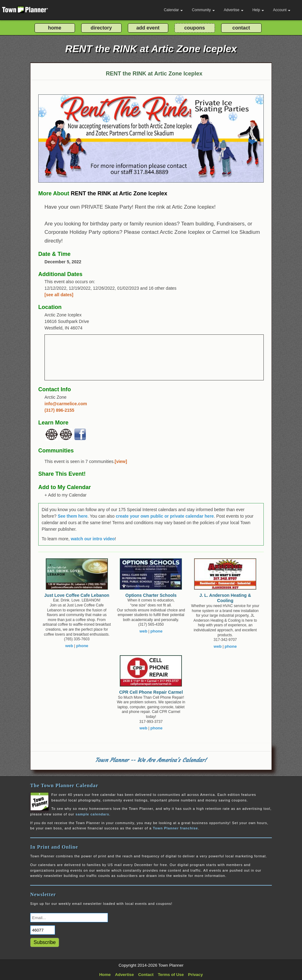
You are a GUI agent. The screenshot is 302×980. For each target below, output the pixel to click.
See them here (72, 516)
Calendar (174, 10)
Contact (146, 975)
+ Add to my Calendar (65, 495)
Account (282, 10)
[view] (121, 461)
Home (105, 975)
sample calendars (92, 814)
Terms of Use (171, 975)
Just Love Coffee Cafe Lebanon (77, 595)
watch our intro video (93, 539)
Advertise (234, 10)
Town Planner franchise (175, 828)
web (69, 646)
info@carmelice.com (66, 404)
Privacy (195, 975)
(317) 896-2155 (59, 410)
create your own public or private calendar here (165, 516)
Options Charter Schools (151, 595)
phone (82, 646)
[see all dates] (59, 295)
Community (203, 10)
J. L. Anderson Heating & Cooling (225, 598)
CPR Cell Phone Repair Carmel (151, 692)
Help (258, 10)
